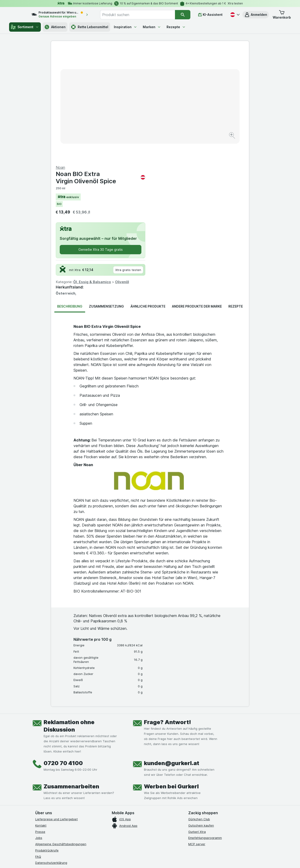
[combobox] (142, 15)
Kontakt (41, 713)
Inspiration (126, 27)
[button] (256, 15)
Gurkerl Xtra (197, 719)
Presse (40, 719)
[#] (204, 791)
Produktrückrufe (47, 738)
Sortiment (25, 27)
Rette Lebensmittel (90, 27)
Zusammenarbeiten (71, 674)
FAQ (38, 744)
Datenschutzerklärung (51, 751)
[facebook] (38, 787)
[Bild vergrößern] (134, 121)
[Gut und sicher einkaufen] (167, 798)
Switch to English (159, 840)
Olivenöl (221, 170)
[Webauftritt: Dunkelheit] (171, 859)
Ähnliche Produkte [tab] (148, 194)
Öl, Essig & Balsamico (191, 170)
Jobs (39, 726)
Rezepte (176, 27)
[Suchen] (183, 15)
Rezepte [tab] (236, 194)
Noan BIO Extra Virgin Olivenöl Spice (199, 65)
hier (113, 828)
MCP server (197, 732)
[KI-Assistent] (210, 15)
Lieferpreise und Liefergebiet (56, 707)
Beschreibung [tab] (70, 194)
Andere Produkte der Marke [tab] (197, 194)
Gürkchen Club (199, 707)
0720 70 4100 (63, 651)
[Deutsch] (234, 15)
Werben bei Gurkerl (171, 674)
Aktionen (55, 27)
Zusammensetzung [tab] (106, 194)
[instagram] (49, 787)
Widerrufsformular (48, 769)
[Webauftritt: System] (127, 859)
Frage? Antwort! (167, 610)
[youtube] (60, 787)
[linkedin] (72, 787)
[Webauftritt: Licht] (148, 859)
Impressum (43, 757)
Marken (152, 27)
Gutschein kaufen (201, 713)
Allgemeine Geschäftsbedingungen (61, 732)
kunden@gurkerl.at (172, 651)
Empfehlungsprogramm (205, 726)
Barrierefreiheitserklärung (54, 763)
